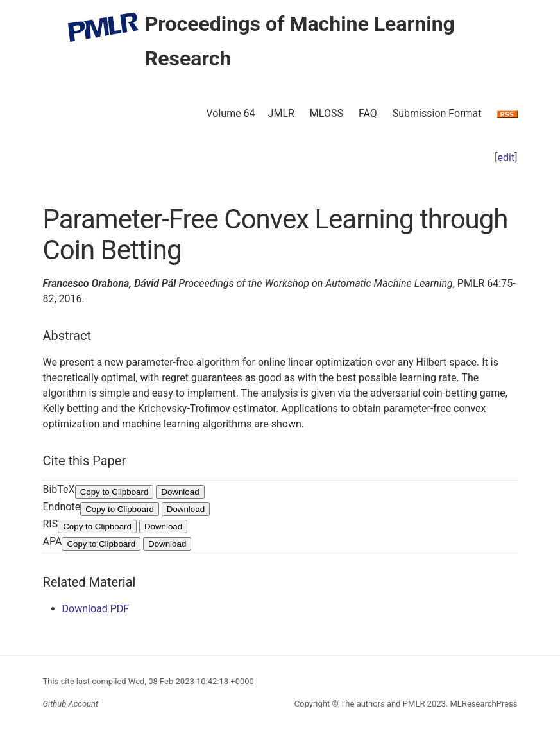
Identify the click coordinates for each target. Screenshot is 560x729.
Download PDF (96, 609)
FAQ (368, 113)
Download (180, 492)
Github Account (71, 704)
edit (506, 158)
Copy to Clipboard (115, 492)
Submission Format (437, 113)
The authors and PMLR (383, 704)
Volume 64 (230, 113)
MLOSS (327, 113)
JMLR (281, 113)
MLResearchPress (482, 704)
